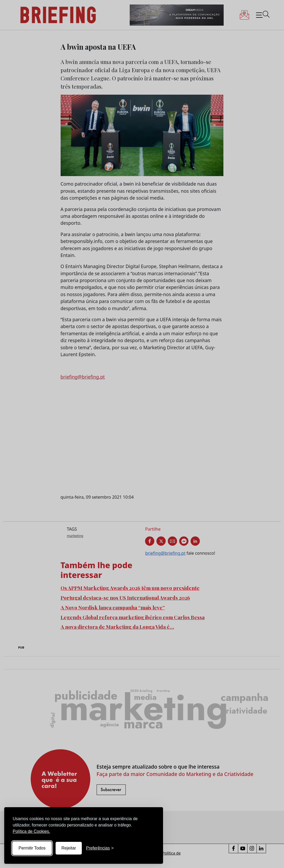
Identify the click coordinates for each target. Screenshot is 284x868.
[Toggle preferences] (100, 848)
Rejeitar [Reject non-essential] (69, 848)
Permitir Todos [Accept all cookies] (32, 848)
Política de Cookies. (31, 831)
